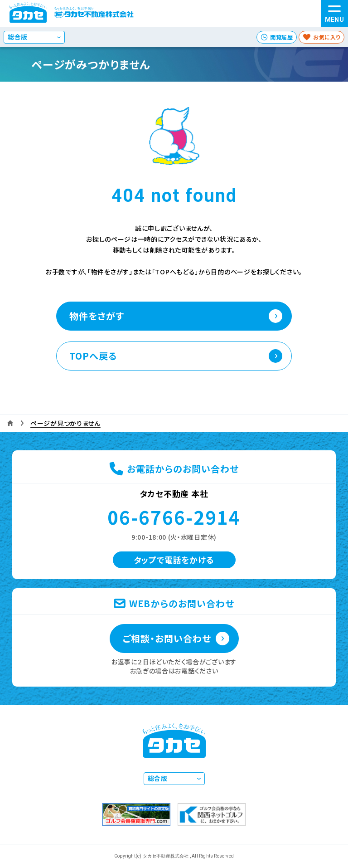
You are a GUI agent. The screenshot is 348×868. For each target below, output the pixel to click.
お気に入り (327, 37)
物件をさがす (97, 316)
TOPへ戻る (93, 356)
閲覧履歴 (281, 37)
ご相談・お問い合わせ (167, 638)
